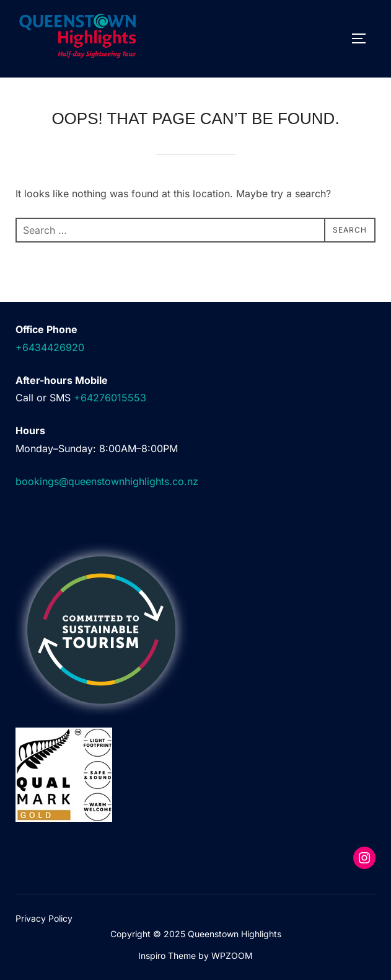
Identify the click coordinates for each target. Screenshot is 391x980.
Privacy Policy (44, 918)
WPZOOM (232, 955)
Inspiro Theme (167, 955)
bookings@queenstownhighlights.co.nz (107, 481)
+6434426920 (50, 347)
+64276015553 (110, 398)
